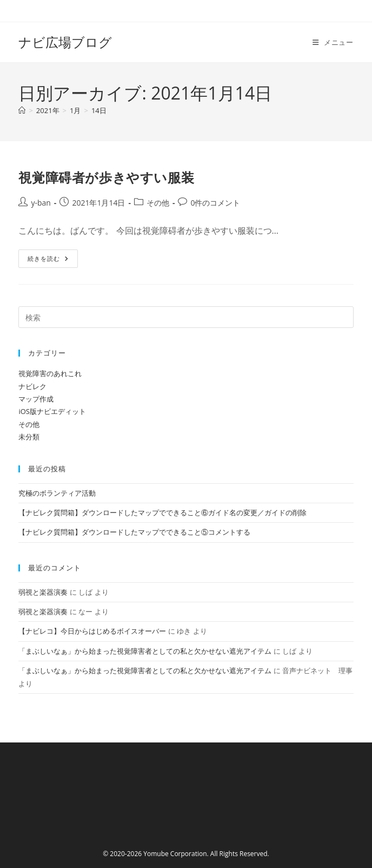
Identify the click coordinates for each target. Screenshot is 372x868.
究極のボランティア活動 (57, 493)
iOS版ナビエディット (52, 411)
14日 (99, 110)
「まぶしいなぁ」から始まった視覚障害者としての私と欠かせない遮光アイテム (145, 651)
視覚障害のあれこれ (50, 373)
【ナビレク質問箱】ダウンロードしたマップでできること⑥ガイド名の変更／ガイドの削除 (162, 512)
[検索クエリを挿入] (186, 317)
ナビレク (32, 386)
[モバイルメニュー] (333, 42)
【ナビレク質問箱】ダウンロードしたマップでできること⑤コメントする (134, 532)
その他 (158, 203)
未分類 (29, 437)
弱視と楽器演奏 (43, 592)
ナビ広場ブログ (65, 42)
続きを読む (48, 261)
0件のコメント (215, 203)
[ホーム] (22, 110)
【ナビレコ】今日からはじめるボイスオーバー (92, 631)
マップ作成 (36, 399)
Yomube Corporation (175, 854)
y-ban (41, 203)
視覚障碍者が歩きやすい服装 (106, 177)
